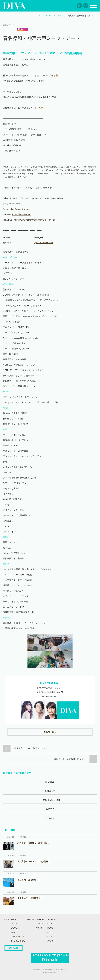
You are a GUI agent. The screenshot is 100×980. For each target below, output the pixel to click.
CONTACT (14, 948)
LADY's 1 (15, 924)
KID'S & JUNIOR (50, 800)
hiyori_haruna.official (44, 243)
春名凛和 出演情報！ (29, 880)
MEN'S (14, 932)
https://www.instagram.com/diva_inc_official (34, 220)
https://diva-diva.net (21, 214)
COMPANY (40, 924)
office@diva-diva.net (20, 209)
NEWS (49, 16)
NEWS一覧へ (50, 732)
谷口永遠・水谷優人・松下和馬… (33, 843)
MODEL (60, 16)
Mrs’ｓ (51, 932)
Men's (50, 928)
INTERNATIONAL (18, 941)
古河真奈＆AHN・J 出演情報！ (34, 861)
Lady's (51, 924)
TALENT (50, 791)
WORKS (39, 928)
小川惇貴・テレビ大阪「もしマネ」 (31, 748)
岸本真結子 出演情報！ (30, 898)
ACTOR (50, 809)
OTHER (50, 818)
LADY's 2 (15, 928)
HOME (38, 16)
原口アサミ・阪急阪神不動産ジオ (70, 759)
